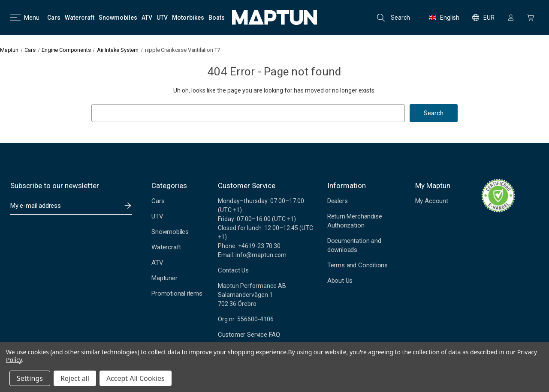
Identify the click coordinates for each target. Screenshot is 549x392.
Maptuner (164, 278)
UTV (157, 216)
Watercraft (166, 247)
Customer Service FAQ (249, 335)
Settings (30, 378)
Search (394, 18)
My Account (432, 201)
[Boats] (217, 18)
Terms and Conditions (357, 265)
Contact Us (233, 270)
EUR (483, 18)
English (444, 18)
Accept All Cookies (136, 378)
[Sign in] (511, 18)
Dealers (338, 201)
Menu (25, 18)
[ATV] (147, 18)
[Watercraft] (80, 18)
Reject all (75, 378)
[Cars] (54, 18)
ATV (157, 263)
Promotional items (177, 293)
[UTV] (162, 18)
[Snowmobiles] (118, 18)
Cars (158, 201)
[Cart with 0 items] (531, 18)
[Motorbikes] (188, 18)
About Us (340, 281)
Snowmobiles (170, 232)
